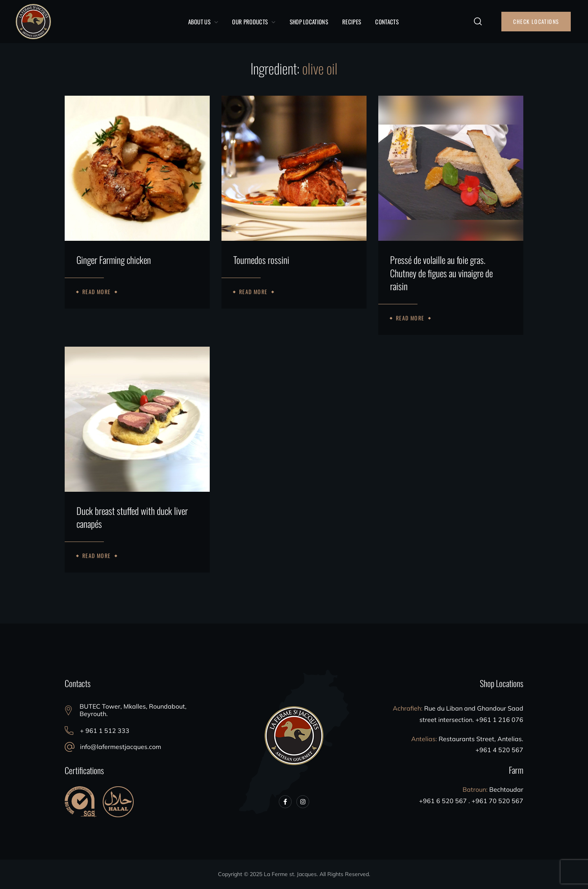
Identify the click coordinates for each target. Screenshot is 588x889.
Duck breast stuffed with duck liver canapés (132, 517)
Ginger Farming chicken (114, 260)
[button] (478, 22)
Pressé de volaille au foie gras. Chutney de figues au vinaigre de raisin (441, 273)
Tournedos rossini (261, 260)
